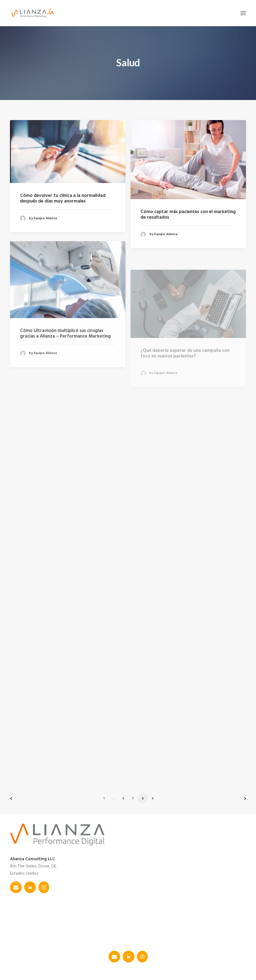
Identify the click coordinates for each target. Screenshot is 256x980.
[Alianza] (33, 13)
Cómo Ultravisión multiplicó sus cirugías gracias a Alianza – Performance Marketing (65, 353)
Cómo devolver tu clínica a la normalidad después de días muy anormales (63, 198)
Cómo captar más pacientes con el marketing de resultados (188, 215)
